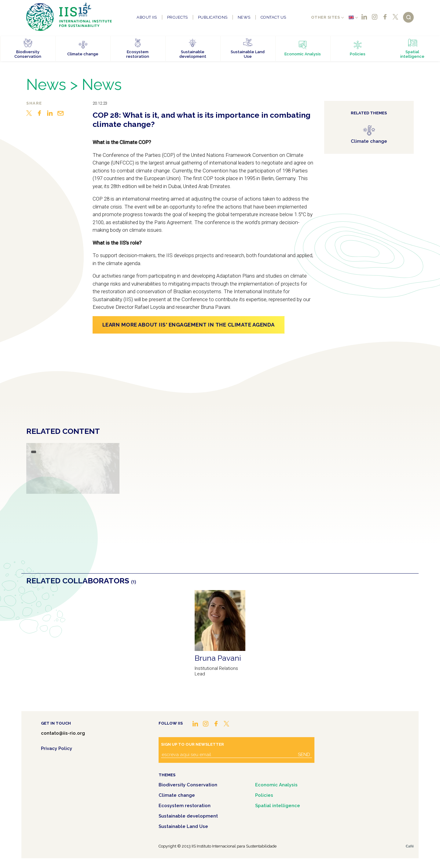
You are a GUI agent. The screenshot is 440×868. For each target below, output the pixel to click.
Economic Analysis (276, 785)
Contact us (273, 17)
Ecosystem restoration (185, 806)
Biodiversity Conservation (188, 785)
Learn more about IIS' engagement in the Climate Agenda (189, 325)
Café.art (410, 846)
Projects (178, 17)
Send (304, 755)
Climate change (177, 795)
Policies (264, 795)
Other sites (326, 17)
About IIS (147, 17)
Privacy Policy (57, 748)
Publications (213, 17)
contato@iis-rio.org (63, 733)
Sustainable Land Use (183, 826)
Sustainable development (188, 816)
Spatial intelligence (278, 806)
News (244, 17)
